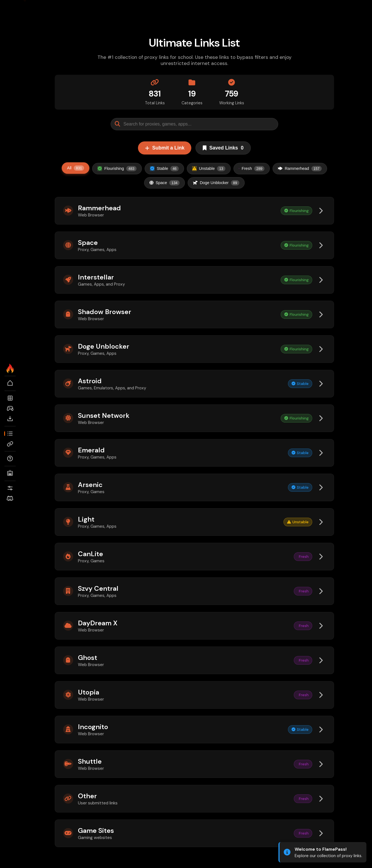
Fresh (252, 169)
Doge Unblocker (216, 183)
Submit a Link (165, 148)
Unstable (209, 169)
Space (164, 183)
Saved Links (223, 148)
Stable (164, 169)
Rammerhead (300, 169)
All (76, 168)
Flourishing (117, 169)
